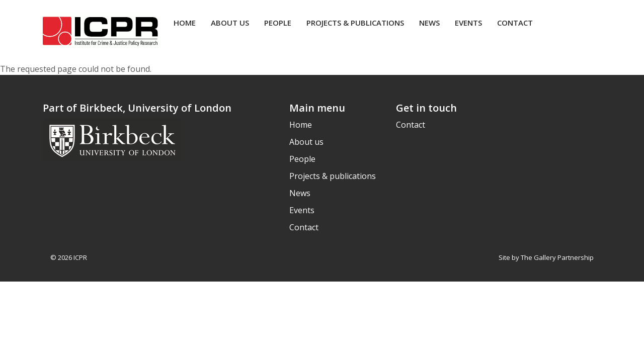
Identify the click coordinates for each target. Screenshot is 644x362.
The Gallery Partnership (557, 257)
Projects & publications (355, 23)
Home (185, 23)
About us (230, 23)
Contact (515, 23)
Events (468, 23)
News (429, 23)
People (278, 23)
